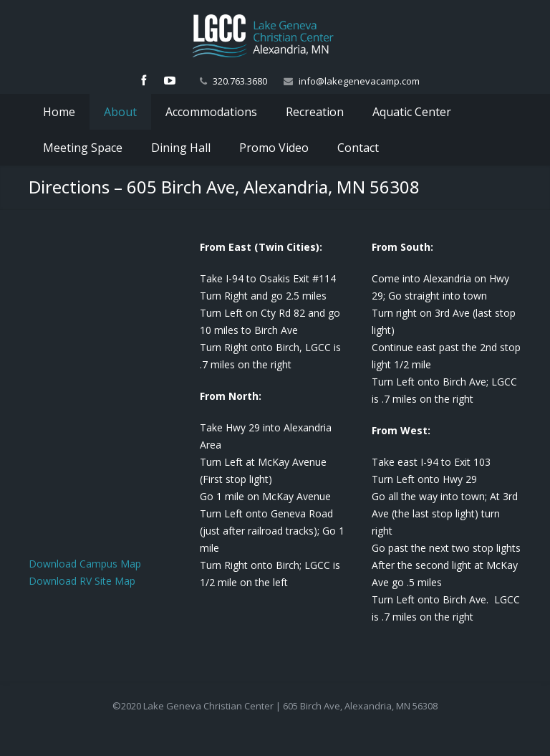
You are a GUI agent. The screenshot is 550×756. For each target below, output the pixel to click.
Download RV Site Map (82, 581)
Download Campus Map (85, 564)
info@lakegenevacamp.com (359, 81)
